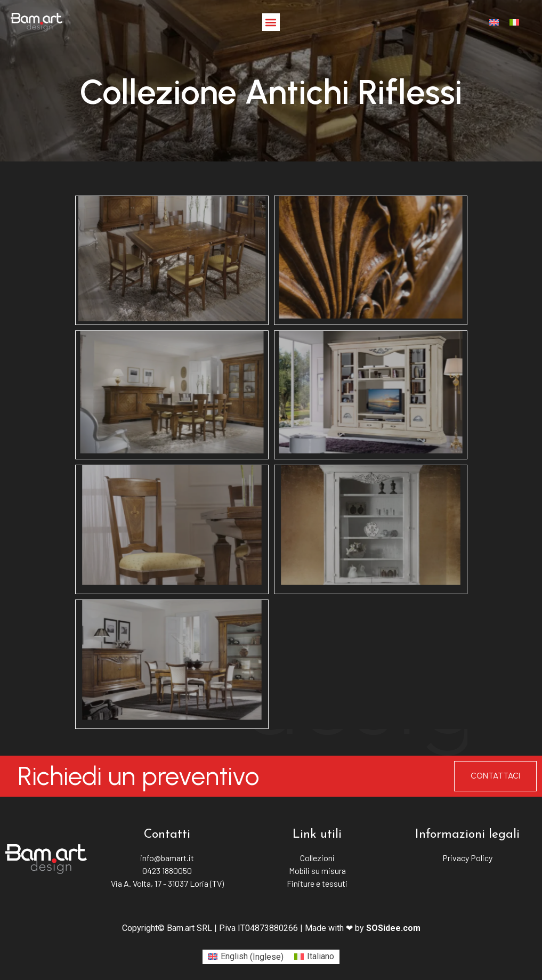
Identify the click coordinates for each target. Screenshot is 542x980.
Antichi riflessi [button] (271, 192)
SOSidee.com (393, 928)
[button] (271, 22)
